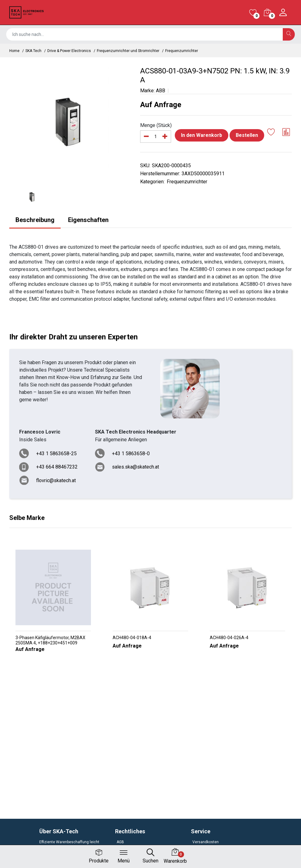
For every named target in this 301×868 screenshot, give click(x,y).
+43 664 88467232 (57, 467)
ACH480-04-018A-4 (132, 638)
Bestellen (247, 135)
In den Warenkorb (202, 135)
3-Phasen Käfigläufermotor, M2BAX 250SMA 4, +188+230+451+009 (50, 640)
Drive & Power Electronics (69, 51)
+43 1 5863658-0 (131, 454)
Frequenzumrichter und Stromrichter (128, 51)
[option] (70, 121)
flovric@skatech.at (56, 480)
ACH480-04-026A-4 (229, 638)
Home (14, 51)
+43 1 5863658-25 (56, 454)
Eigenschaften (88, 220)
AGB (120, 842)
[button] (148, 665)
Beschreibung (35, 220)
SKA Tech (33, 51)
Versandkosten (206, 842)
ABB (161, 91)
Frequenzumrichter (182, 51)
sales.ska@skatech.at (135, 467)
